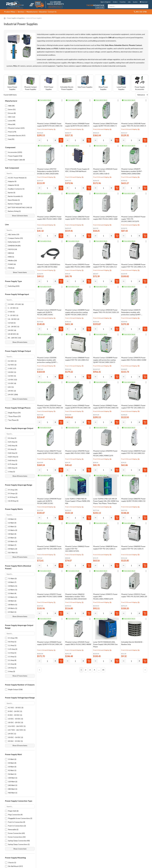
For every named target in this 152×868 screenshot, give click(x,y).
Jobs (129, 2)
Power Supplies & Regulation (16, 18)
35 (103, 670)
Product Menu (10, 12)
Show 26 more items (20, 616)
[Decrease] (39, 140)
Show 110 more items (20, 216)
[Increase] (55, 140)
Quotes (135, 2)
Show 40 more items (20, 476)
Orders (115, 2)
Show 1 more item (20, 849)
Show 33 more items (20, 745)
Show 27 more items (20, 676)
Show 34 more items (20, 342)
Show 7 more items (20, 272)
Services (22, 12)
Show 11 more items (20, 399)
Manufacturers (32, 12)
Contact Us (52, 12)
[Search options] (20, 173)
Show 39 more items (20, 557)
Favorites (123, 2)
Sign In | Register (106, 2)
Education (43, 12)
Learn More (100, 8)
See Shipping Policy (55, 7)
